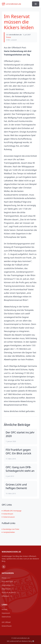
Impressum (6, 613)
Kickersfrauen (7, 514)
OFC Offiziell (6, 622)
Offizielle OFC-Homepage (12, 511)
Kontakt (5, 609)
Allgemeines (8, 589)
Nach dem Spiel (9, 581)
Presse (8, 37)
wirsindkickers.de (15, 35)
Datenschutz (6, 617)
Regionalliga (8, 585)
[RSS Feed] (4, 567)
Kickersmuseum (8, 517)
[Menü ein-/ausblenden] (36, 4)
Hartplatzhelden (8, 532)
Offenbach (7, 596)
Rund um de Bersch (10, 592)
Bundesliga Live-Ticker (10, 529)
